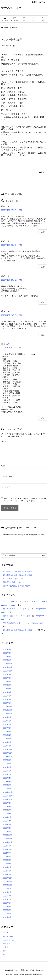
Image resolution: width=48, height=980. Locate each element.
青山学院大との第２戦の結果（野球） (18, 571)
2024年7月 (7, 724)
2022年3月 (7, 824)
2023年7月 (7, 767)
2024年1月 (7, 746)
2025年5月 (7, 689)
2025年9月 (7, 674)
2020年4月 (7, 907)
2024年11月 (8, 710)
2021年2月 (7, 871)
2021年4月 (7, 864)
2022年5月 (7, 817)
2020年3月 (7, 910)
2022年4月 (7, 821)
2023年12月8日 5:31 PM (11, 348)
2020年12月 (8, 878)
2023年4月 (7, 778)
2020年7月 (7, 896)
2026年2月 (7, 657)
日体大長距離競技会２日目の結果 (17, 586)
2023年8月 (7, 764)
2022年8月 (7, 807)
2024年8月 (7, 721)
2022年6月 (7, 814)
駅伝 (5, 954)
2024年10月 (8, 714)
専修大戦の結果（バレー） (14, 623)
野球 (16, 27)
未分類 (6, 947)
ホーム (6, 27)
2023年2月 (7, 785)
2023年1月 (7, 789)
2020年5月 (7, 903)
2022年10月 (8, 799)
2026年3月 (7, 653)
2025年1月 (7, 703)
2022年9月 (7, 803)
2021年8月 (7, 849)
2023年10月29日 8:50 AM (11, 315)
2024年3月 (7, 739)
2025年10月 (8, 671)
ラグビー (7, 944)
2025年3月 (7, 696)
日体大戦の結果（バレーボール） (17, 582)
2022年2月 (7, 828)
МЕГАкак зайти (37, 623)
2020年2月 (7, 914)
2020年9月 (7, 889)
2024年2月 (7, 742)
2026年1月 (7, 660)
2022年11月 (8, 796)
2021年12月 (8, 835)
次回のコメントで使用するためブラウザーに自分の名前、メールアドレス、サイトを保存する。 (25, 500)
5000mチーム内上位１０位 (14, 579)
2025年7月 (7, 682)
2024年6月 (7, 728)
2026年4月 (7, 649)
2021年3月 (7, 867)
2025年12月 (8, 664)
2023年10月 (8, 757)
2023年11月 (8, 753)
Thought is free (37, 974)
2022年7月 (7, 810)
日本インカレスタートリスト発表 (17, 616)
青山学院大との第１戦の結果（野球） (18, 575)
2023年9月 (7, 760)
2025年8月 (7, 678)
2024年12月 (8, 707)
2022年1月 (7, 832)
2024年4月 (7, 735)
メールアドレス (7, 476)
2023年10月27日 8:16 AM (11, 210)
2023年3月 (7, 782)
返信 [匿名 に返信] (43, 232)
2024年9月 (7, 717)
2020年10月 (8, 885)
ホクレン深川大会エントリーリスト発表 (19, 601)
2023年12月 (8, 749)
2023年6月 (7, 771)
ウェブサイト (7, 487)
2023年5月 (7, 774)
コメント (5, 441)
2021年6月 (7, 857)
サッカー (7, 933)
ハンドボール (8, 940)
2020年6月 (7, 899)
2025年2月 (7, 699)
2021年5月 (7, 860)
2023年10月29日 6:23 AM (11, 280)
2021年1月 (7, 874)
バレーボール (8, 937)
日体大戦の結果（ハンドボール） (17, 609)
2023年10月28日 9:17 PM (11, 245)
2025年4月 (7, 692)
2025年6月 (7, 685)
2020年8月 (7, 892)
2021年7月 (7, 853)
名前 (3, 466)
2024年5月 (7, 732)
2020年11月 (8, 882)
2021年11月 (8, 839)
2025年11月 (8, 667)
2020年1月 (7, 917)
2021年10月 (8, 842)
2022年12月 (8, 792)
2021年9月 (7, 846)
